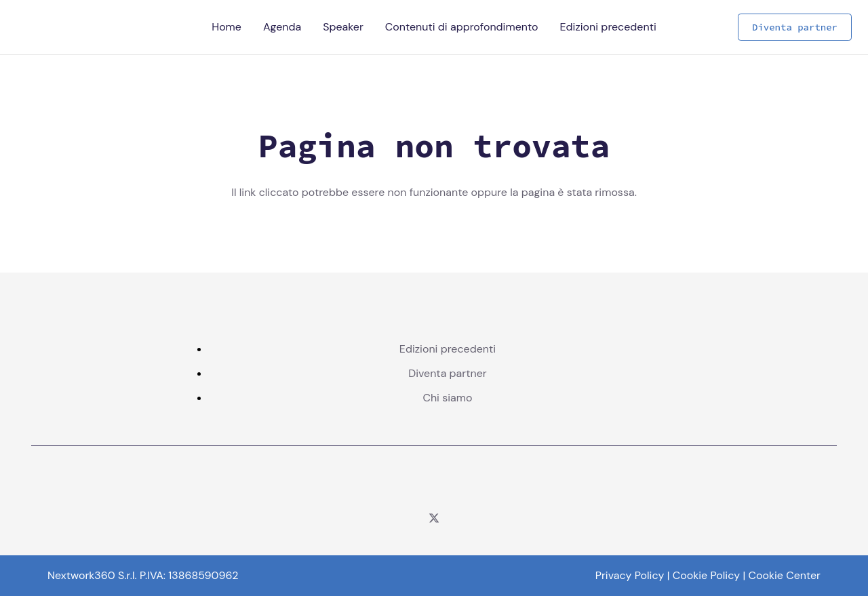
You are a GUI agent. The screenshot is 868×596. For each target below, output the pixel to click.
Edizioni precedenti (448, 349)
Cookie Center (785, 575)
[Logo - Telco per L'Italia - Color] (33, 27)
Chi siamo (447, 398)
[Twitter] (434, 518)
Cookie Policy (706, 575)
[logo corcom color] (434, 483)
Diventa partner (448, 373)
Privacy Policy (630, 575)
